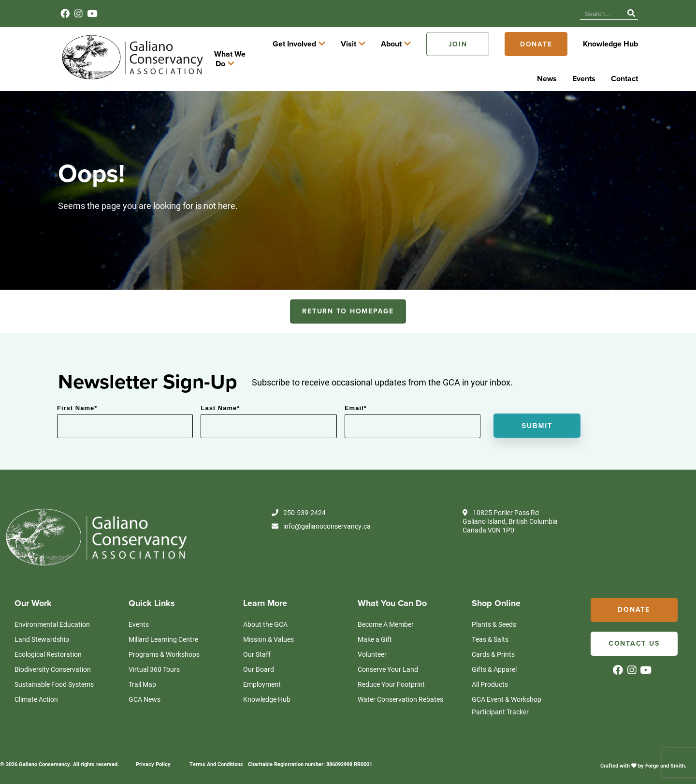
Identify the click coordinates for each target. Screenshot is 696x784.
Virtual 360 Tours (154, 664)
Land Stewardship (42, 634)
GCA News (145, 694)
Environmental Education (52, 619)
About (462, 57)
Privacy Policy (153, 759)
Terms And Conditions (216, 759)
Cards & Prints (493, 649)
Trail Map (142, 679)
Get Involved (365, 57)
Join (529, 56)
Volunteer (372, 649)
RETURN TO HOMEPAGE (348, 306)
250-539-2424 (299, 508)
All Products (490, 679)
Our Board (259, 664)
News (500, 14)
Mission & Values (268, 634)
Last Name (220, 403)
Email (356, 403)
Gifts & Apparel (494, 664)
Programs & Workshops (164, 649)
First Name (77, 403)
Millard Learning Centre (163, 634)
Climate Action (36, 694)
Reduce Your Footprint (391, 679)
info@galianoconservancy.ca (321, 521)
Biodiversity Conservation (53, 664)
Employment (262, 679)
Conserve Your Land (388, 664)
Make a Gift (375, 634)
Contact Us (634, 639)
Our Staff (257, 649)
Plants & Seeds (494, 619)
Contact (559, 14)
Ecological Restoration (48, 649)
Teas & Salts (490, 634)
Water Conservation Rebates (400, 694)
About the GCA (265, 619)
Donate (607, 56)
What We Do (298, 57)
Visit (419, 57)
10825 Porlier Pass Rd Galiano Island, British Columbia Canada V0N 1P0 (510, 517)
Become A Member (386, 619)
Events (528, 14)
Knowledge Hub (458, 14)
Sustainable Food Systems (54, 679)
